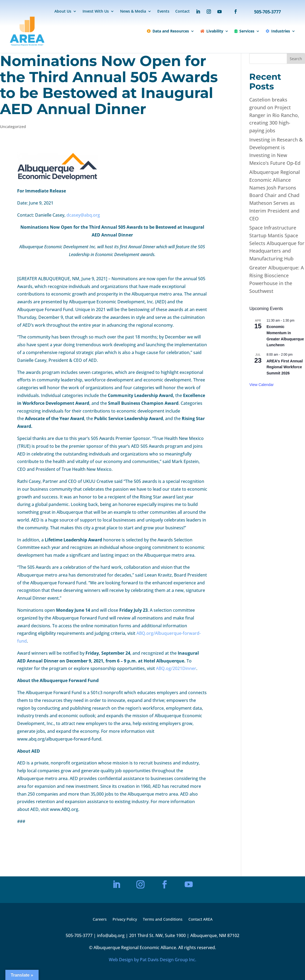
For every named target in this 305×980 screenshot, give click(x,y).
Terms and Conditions (163, 920)
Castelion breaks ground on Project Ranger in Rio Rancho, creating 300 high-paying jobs (274, 115)
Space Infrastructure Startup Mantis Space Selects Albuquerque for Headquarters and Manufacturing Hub (277, 243)
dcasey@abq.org (83, 215)
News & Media (133, 12)
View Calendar (261, 385)
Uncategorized (13, 127)
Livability (212, 31)
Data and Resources (168, 31)
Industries (278, 31)
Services (244, 31)
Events (163, 12)
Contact (183, 12)
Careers (100, 920)
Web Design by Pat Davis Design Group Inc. (152, 960)
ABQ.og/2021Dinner (176, 668)
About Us (63, 12)
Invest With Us (96, 12)
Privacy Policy (125, 920)
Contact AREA (200, 920)
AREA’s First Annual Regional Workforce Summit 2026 (284, 367)
